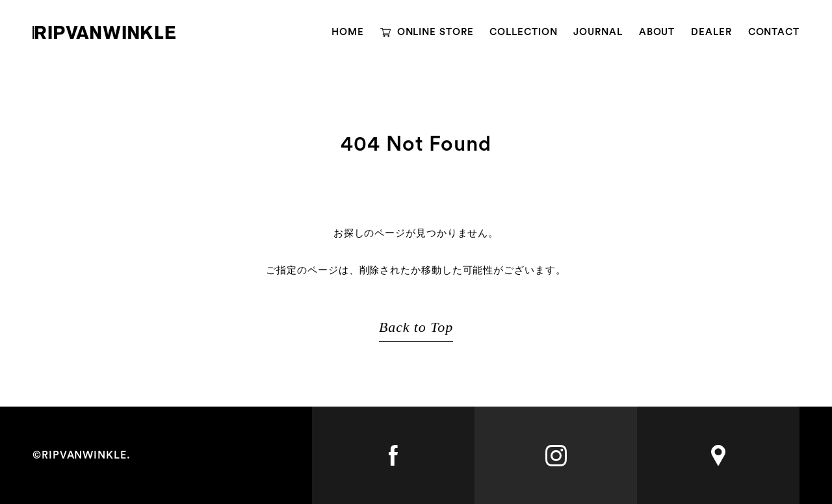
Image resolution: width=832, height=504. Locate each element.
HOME (348, 32)
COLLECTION (523, 32)
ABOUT (657, 32)
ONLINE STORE (435, 32)
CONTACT (774, 32)
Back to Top (416, 327)
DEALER (711, 32)
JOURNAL (598, 32)
